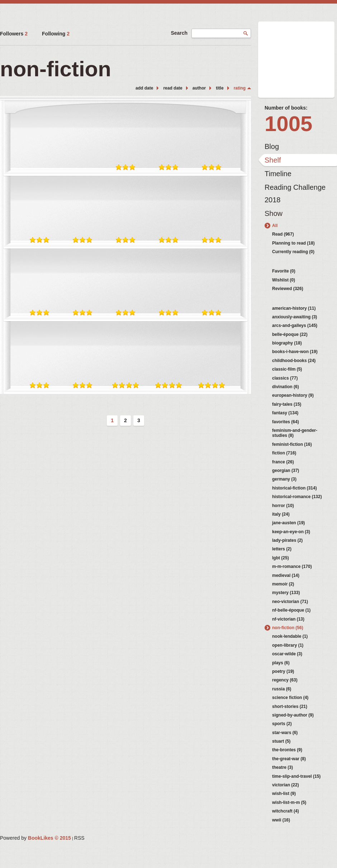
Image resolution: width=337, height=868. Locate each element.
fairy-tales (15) (287, 404)
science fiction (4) (290, 698)
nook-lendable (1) (290, 636)
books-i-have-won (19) (295, 352)
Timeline (278, 174)
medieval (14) (286, 575)
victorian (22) (286, 785)
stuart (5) (281, 741)
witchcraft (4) (286, 811)
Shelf (273, 160)
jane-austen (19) (288, 523)
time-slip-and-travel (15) (296, 776)
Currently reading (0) (293, 252)
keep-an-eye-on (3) (291, 532)
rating (240, 88)
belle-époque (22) (290, 334)
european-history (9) (293, 395)
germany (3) (284, 479)
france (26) (283, 462)
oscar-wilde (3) (287, 654)
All (275, 226)
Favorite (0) (284, 271)
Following (56, 34)
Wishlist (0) (284, 280)
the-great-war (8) (289, 759)
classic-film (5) (287, 369)
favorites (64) (286, 422)
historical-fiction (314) (295, 488)
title (220, 88)
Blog (272, 146)
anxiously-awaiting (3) (295, 317)
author (199, 88)
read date (173, 88)
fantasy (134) (285, 413)
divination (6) (286, 387)
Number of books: (286, 108)
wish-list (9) (284, 794)
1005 (288, 124)
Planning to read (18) (293, 243)
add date (144, 88)
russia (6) (282, 689)
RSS (79, 838)
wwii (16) (281, 820)
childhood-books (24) (294, 361)
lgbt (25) (281, 558)
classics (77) (285, 378)
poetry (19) (283, 671)
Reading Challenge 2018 (295, 189)
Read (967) (283, 234)
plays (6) (281, 663)
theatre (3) (283, 767)
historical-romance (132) (297, 497)
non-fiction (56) (288, 628)
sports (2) (282, 724)
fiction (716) (284, 453)
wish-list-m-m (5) (289, 802)
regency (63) (285, 680)
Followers (14, 34)
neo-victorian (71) (290, 602)
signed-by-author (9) (293, 715)
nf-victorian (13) (288, 619)
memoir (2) (283, 584)
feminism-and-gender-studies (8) (295, 433)
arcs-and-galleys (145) (295, 325)
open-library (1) (288, 645)
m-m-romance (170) (292, 566)
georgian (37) (286, 471)
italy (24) (281, 514)
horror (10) (283, 506)
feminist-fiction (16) (292, 444)
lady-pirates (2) (287, 540)
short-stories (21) (290, 707)
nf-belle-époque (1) (291, 610)
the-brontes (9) (287, 750)
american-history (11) (294, 308)
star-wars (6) (285, 733)
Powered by (35, 838)
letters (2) (282, 549)
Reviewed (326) (288, 289)
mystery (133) (286, 593)
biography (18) (287, 343)
